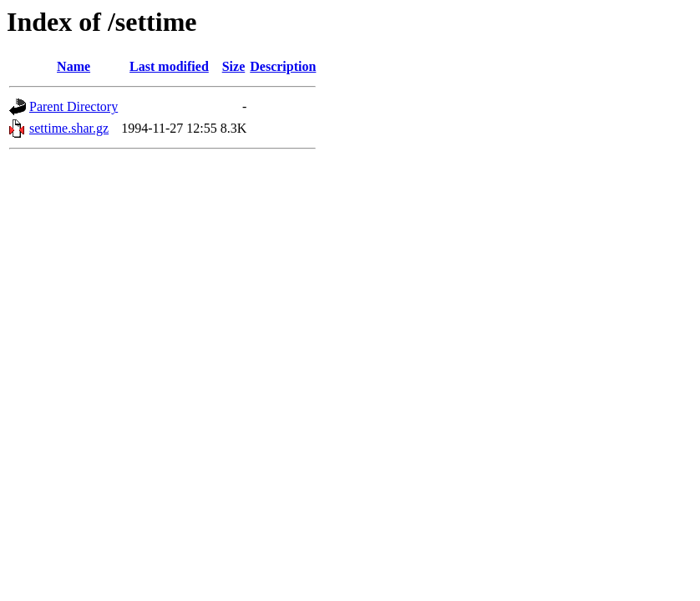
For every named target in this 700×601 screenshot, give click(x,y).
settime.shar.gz (69, 128)
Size (234, 66)
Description (283, 66)
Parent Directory (74, 106)
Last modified (169, 66)
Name (74, 66)
